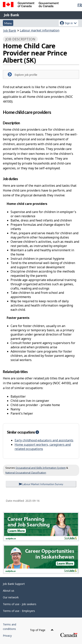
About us (9, 591)
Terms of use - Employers (19, 611)
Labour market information (40, 30)
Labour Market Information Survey (41, 484)
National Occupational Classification (26, 473)
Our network (11, 597)
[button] (37, 432)
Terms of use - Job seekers (20, 604)
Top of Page (42, 630)
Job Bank (12, 15)
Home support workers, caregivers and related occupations (43, 447)
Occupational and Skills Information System (41, 468)
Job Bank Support (14, 584)
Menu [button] (8, 23)
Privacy (7, 636)
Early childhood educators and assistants (44, 440)
